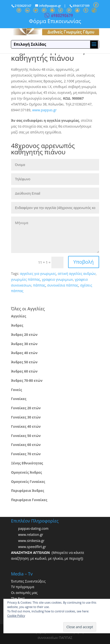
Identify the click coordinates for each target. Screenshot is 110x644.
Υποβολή (84, 262)
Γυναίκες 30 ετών (26, 417)
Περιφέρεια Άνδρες (27, 491)
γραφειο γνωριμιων (57, 279)
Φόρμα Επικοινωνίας (55, 21)
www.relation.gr (31, 535)
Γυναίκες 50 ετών (26, 436)
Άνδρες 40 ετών (24, 353)
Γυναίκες (19, 399)
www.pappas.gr (44, 110)
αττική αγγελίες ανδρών (77, 274)
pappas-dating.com (33, 528)
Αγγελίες (18, 316)
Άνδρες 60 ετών (24, 371)
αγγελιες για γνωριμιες (38, 274)
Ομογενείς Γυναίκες (28, 482)
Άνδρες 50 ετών (24, 362)
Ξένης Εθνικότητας (27, 463)
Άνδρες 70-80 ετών (27, 380)
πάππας (39, 285)
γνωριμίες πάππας (25, 279)
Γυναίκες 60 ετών (26, 445)
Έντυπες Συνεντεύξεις (28, 581)
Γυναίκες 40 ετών (26, 426)
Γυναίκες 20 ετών (26, 408)
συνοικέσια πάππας (63, 285)
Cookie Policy (16, 616)
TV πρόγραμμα (23, 587)
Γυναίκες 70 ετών (26, 454)
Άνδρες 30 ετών (24, 344)
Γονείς (16, 390)
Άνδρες (17, 325)
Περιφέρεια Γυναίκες (29, 500)
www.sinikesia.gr (31, 541)
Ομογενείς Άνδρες (26, 472)
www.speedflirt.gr (32, 547)
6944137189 (81, 6)
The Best (18, 598)
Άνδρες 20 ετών (24, 335)
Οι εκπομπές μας (24, 593)
